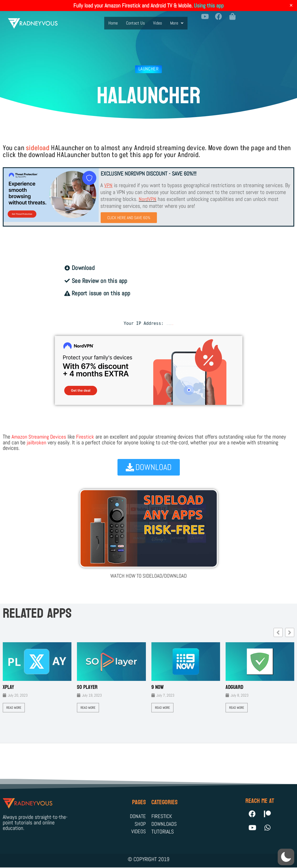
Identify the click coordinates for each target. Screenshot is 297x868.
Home (113, 19)
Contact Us (135, 19)
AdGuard (234, 687)
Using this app (209, 6)
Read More (14, 708)
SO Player (87, 687)
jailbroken (37, 443)
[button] (177, 20)
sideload (38, 148)
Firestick (87, 437)
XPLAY (8, 687)
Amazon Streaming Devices (40, 437)
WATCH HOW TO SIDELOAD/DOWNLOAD (148, 576)
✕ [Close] (291, 6)
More (177, 19)
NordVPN (148, 199)
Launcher (149, 69)
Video (157, 19)
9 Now (158, 687)
